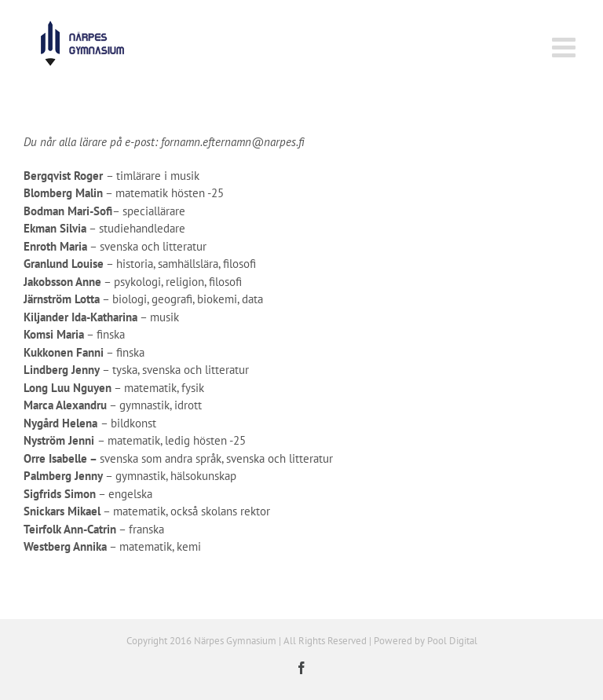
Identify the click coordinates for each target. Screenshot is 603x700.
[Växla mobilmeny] (566, 47)
